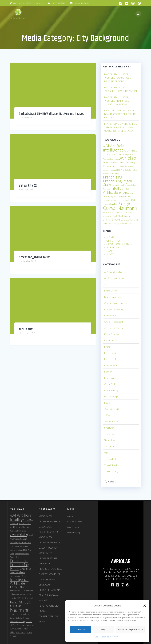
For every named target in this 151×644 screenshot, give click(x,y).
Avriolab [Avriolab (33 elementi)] (128, 158)
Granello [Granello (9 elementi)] (109, 185)
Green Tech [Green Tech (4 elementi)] (119, 185)
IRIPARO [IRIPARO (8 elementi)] (124, 193)
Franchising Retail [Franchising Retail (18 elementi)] (117, 181)
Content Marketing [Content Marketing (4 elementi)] (127, 163)
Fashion (108, 372)
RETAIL (108, 415)
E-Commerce (111, 340)
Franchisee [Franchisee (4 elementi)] (114, 174)
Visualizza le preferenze (130, 630)
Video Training (111, 471)
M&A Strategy (111, 397)
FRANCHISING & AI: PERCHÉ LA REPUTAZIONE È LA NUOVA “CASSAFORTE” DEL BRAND (120, 127)
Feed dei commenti (75, 527)
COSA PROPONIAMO (119, 244)
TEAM (110, 251)
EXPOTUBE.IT (111, 365)
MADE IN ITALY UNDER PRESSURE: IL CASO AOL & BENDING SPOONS (118, 78)
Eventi (107, 347)
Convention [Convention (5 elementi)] (109, 166)
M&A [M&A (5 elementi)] (116, 196)
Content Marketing (113, 309)
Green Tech (110, 384)
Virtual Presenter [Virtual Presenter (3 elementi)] (126, 223)
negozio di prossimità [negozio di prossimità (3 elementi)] (120, 200)
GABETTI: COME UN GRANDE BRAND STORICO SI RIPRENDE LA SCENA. (120, 114)
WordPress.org (74, 533)
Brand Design (111, 291)
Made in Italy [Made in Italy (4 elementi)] (124, 196)
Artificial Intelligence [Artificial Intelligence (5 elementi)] (123, 154)
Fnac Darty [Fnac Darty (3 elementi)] (125, 170)
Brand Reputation (113, 297)
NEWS (110, 254)
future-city (26, 329)
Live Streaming (111, 390)
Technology (110, 440)
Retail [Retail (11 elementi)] (114, 204)
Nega (103, 630)
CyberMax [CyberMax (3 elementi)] (127, 166)
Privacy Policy (113, 637)
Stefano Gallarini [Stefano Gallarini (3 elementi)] (129, 212)
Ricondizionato (111, 421)
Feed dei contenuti (75, 522)
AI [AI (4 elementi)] (104, 147)
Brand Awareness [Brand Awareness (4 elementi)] (111, 163)
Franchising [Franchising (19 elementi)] (113, 177)
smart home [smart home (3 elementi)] (118, 212)
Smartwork (110, 428)
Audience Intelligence (114, 278)
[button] (145, 606)
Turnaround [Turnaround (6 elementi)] (114, 220)
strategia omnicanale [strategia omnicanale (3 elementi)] (110, 216)
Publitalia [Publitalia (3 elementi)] (106, 205)
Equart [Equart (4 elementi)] (114, 170)
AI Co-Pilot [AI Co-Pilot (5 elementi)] (129, 151)
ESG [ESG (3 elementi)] (119, 170)
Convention (110, 316)
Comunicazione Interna (116, 303)
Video (107, 453)
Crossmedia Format (114, 328)
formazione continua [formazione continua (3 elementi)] (22, 554)
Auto (107, 284)
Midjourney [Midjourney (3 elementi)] (107, 200)
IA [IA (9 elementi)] (126, 185)
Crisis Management (114, 322)
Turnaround (110, 446)
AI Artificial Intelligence (115, 272)
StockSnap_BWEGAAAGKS (35, 257)
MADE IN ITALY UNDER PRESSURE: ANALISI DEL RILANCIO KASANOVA (117, 101)
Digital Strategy (112, 334)
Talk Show (109, 434)
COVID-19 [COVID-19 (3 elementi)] (119, 166)
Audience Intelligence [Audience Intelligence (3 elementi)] (111, 159)
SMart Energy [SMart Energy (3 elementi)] (108, 212)
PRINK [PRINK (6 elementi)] (132, 200)
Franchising (110, 378)
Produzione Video (113, 409)
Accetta (81, 630)
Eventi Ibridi (110, 353)
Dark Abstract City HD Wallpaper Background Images (52, 114)
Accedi (70, 516)
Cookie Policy (100, 637)
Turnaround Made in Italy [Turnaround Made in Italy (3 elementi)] (129, 220)
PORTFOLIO (114, 247)
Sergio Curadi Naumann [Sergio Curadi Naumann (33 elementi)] (120, 206)
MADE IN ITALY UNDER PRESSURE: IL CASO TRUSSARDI (50, 542)
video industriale (112, 459)
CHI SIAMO (113, 241)
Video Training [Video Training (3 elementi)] (114, 223)
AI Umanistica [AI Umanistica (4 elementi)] (25, 524)
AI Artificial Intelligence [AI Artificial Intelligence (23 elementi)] (114, 148)
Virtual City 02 (28, 186)
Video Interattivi (112, 465)
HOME (110, 237)
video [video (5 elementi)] (106, 223)
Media (107, 403)
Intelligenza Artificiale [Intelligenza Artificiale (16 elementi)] (116, 190)
